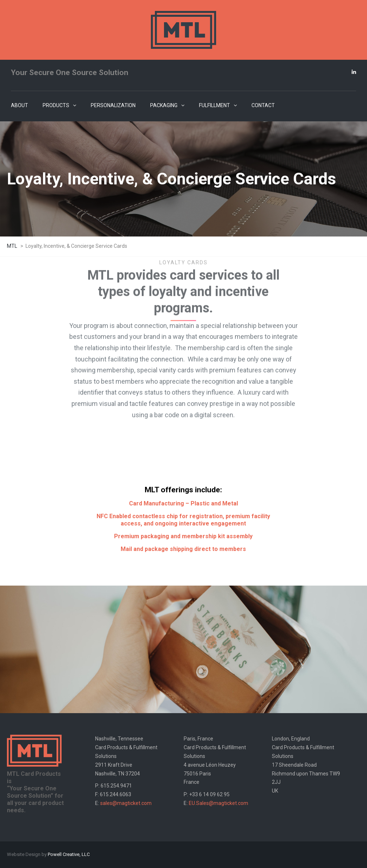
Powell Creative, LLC (69, 854)
